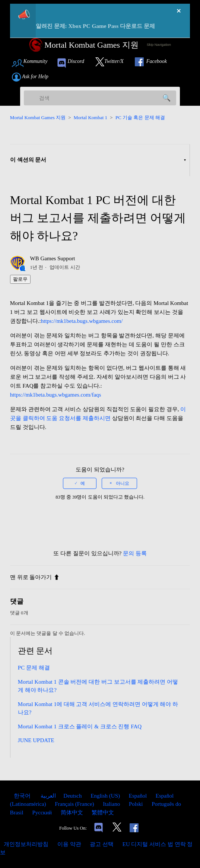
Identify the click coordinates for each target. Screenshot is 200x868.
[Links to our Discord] (99, 828)
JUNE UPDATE (36, 740)
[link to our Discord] (74, 63)
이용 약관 (69, 844)
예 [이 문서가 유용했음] (83, 483)
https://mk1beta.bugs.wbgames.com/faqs (56, 395)
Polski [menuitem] (136, 804)
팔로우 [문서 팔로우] (20, 279)
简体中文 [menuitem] (73, 813)
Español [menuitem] (139, 796)
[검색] (100, 98)
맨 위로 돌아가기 (35, 577)
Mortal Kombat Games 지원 (38, 117)
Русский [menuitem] (42, 813)
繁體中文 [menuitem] (103, 813)
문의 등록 (135, 553)
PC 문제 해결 (34, 668)
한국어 (23, 796)
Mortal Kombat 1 (91, 117)
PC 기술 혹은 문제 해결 (140, 117)
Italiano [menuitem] (112, 804)
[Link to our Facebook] (155, 63)
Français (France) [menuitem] (75, 804)
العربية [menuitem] (48, 796)
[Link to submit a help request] (34, 77)
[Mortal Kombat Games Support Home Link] (84, 45)
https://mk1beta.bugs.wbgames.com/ (82, 321)
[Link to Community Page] (32, 63)
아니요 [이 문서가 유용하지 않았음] (123, 483)
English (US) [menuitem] (106, 796)
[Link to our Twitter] (113, 63)
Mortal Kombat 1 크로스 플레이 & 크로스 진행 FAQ (80, 726)
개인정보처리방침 (26, 844)
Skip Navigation (159, 45)
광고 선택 (102, 844)
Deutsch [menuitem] (73, 796)
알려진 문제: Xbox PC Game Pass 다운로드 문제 (95, 26)
